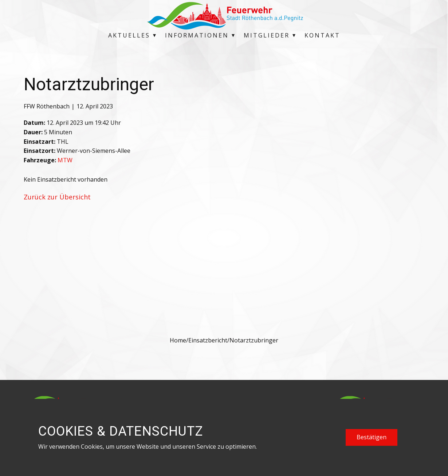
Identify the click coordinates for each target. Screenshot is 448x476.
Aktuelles (129, 35)
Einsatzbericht (208, 340)
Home (178, 340)
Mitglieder (267, 35)
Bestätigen (372, 437)
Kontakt (322, 35)
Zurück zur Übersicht (57, 197)
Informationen (197, 35)
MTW (65, 160)
